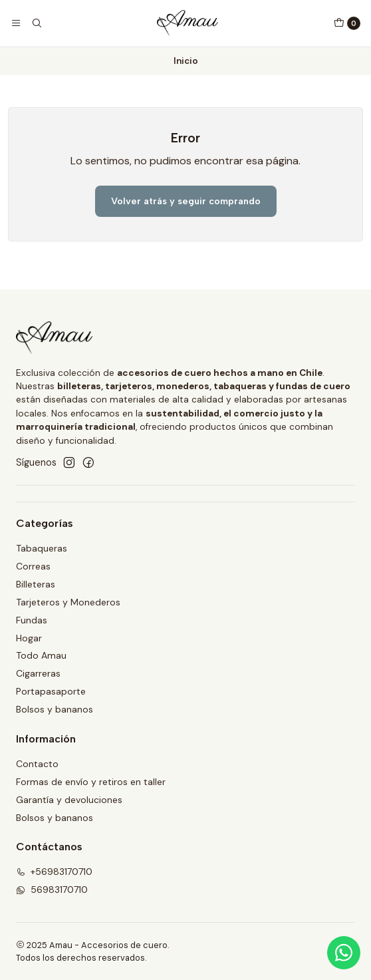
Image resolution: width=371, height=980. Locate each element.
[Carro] (347, 23)
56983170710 (52, 890)
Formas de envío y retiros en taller (91, 782)
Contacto (37, 764)
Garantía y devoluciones (69, 800)
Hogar (29, 638)
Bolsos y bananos (55, 709)
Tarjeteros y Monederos (68, 602)
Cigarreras (38, 673)
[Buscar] (36, 23)
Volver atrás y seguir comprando (186, 201)
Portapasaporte (51, 691)
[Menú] (16, 23)
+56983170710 (54, 872)
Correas (33, 566)
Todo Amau (41, 655)
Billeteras (36, 584)
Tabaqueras (42, 548)
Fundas (32, 620)
